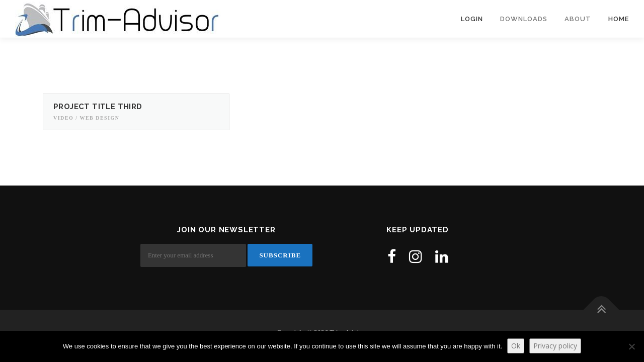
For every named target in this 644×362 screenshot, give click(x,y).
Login (472, 19)
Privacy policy (555, 346)
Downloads (524, 19)
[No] (631, 346)
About (578, 19)
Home (619, 19)
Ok (516, 346)
